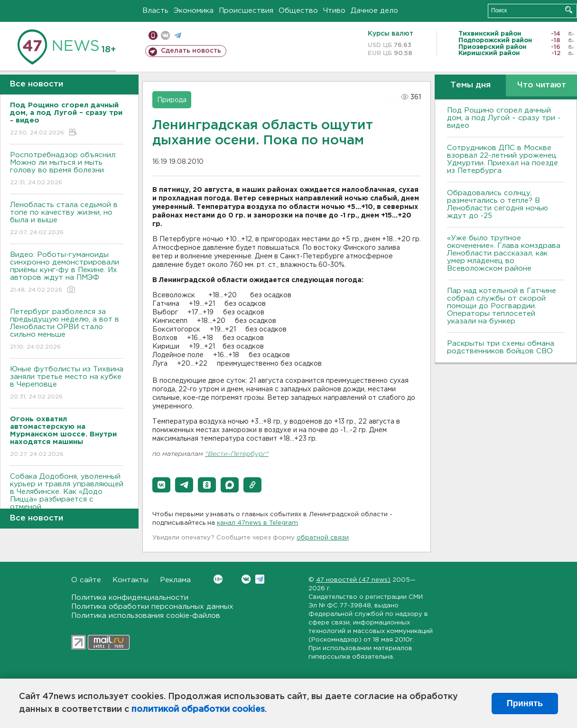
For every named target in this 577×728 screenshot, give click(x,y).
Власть (155, 11)
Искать (569, 10)
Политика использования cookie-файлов (146, 616)
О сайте (86, 580)
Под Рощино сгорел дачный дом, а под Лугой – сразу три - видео (504, 118)
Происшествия (246, 11)
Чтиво (334, 11)
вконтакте (165, 35)
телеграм (178, 35)
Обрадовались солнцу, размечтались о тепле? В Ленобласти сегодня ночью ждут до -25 (498, 204)
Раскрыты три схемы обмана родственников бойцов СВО (501, 347)
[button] (161, 485)
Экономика (194, 11)
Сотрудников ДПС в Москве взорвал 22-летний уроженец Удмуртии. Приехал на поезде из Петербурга (503, 159)
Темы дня (470, 85)
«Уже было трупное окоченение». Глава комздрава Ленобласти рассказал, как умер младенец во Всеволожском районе (504, 253)
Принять (525, 703)
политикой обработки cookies (198, 709)
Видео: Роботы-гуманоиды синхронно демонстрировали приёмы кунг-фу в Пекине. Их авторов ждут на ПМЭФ (67, 273)
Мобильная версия (153, 35)
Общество (298, 11)
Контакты (130, 580)
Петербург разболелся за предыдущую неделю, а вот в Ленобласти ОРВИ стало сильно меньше (67, 330)
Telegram (260, 579)
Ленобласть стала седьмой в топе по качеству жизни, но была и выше (67, 219)
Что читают (542, 85)
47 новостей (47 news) (353, 580)
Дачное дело (374, 11)
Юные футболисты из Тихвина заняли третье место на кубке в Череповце (67, 383)
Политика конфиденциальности (130, 598)
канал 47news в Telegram (257, 523)
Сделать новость (191, 51)
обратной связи (323, 538)
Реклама (175, 580)
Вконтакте (218, 579)
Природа (172, 100)
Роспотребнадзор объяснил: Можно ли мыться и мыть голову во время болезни (67, 169)
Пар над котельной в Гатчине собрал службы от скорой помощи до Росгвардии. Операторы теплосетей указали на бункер (502, 306)
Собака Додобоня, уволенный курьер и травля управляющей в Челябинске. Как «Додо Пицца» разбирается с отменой (67, 498)
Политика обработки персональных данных (152, 607)
